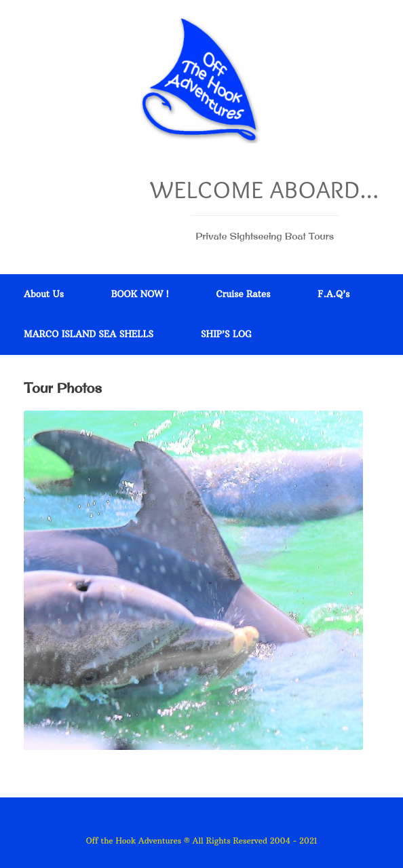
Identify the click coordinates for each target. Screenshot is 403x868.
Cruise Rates (243, 294)
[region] (193, 580)
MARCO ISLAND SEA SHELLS (89, 334)
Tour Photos (63, 388)
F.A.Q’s (333, 294)
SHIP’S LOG (226, 334)
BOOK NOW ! (140, 294)
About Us (44, 294)
